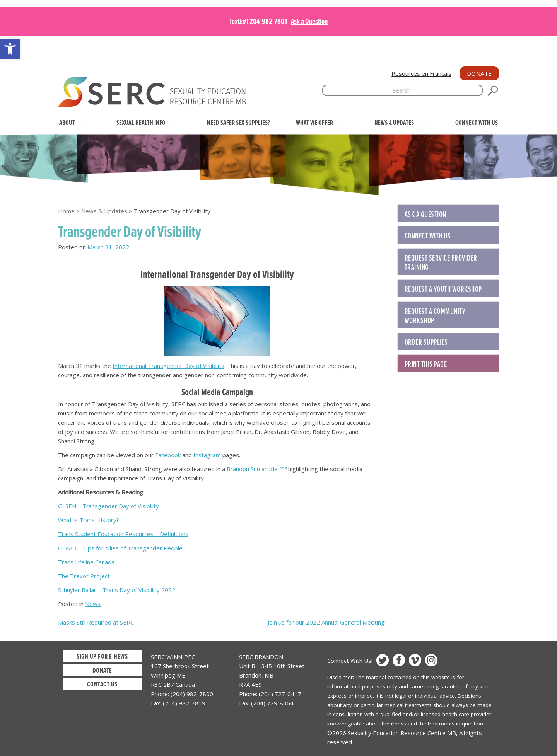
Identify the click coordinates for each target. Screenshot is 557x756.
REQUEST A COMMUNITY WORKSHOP (435, 316)
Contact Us (102, 684)
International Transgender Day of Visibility (168, 366)
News (93, 604)
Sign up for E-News (102, 656)
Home (66, 211)
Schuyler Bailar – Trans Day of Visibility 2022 (117, 590)
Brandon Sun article (252, 469)
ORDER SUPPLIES (426, 342)
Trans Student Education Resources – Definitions (123, 534)
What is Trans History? (89, 520)
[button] (10, 49)
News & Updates (104, 211)
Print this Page (426, 364)
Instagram (207, 455)
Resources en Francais (421, 73)
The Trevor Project (84, 576)
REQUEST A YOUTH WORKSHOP (443, 289)
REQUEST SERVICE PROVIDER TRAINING (441, 262)
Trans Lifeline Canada (86, 562)
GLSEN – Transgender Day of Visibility (108, 506)
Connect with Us (428, 236)
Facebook (168, 455)
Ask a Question (309, 21)
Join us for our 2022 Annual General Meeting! (327, 622)
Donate (479, 73)
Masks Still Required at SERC (96, 622)
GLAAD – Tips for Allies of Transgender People (120, 548)
